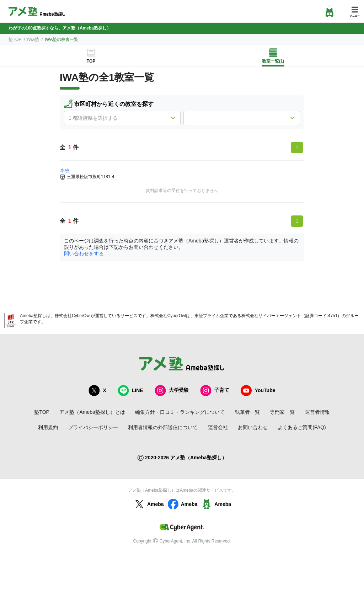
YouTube (258, 391)
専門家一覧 (282, 412)
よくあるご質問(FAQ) (302, 427)
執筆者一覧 (247, 412)
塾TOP (15, 39)
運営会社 (218, 427)
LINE (130, 391)
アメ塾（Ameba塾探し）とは (92, 412)
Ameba (148, 504)
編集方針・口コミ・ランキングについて (180, 412)
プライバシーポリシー (93, 427)
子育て (215, 391)
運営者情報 (317, 412)
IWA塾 (33, 39)
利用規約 (48, 427)
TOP (91, 61)
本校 (65, 170)
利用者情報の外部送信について (163, 427)
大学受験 (172, 391)
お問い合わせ (253, 427)
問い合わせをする (84, 253)
